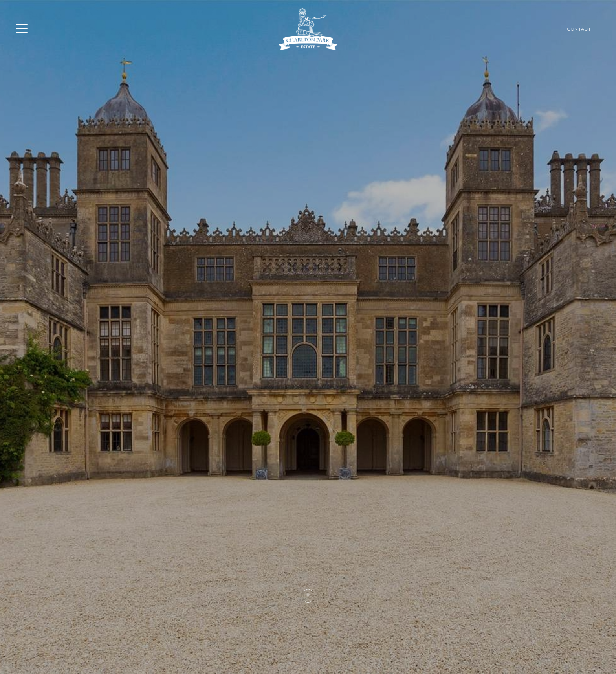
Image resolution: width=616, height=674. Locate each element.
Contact (579, 29)
